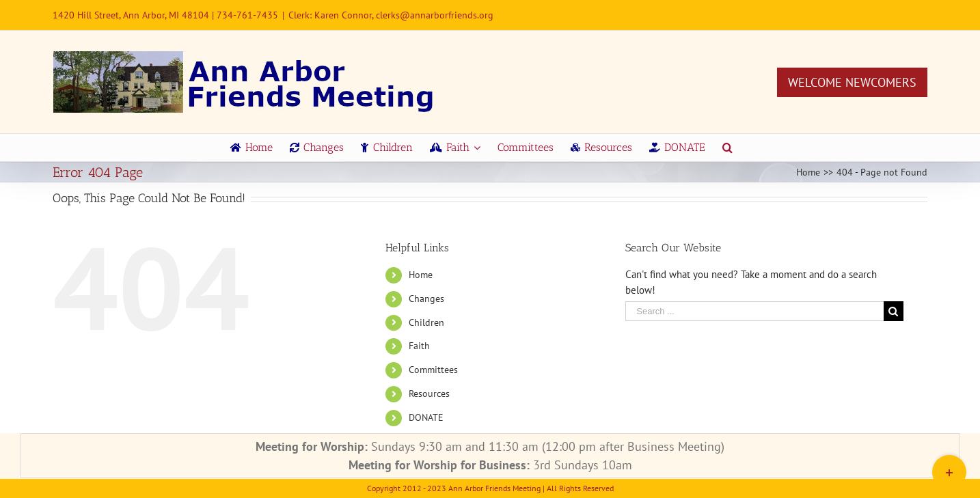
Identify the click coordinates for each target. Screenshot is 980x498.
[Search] (727, 148)
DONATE (426, 417)
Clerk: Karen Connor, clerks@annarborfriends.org (391, 15)
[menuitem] (251, 148)
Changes (426, 299)
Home (421, 275)
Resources (429, 393)
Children (426, 322)
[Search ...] (754, 311)
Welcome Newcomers (852, 82)
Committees (433, 370)
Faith (419, 346)
